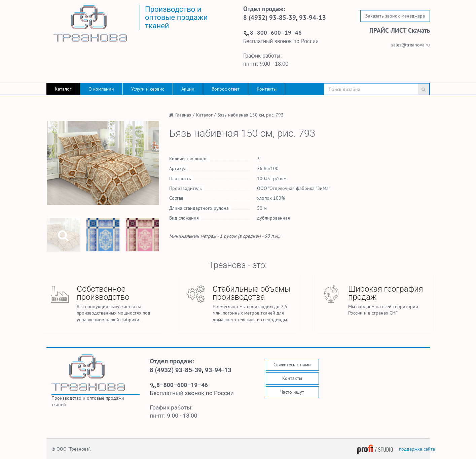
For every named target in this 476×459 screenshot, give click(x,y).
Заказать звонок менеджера (395, 16)
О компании (101, 89)
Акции (188, 89)
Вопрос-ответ (226, 89)
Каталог (63, 89)
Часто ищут (292, 392)
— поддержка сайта (396, 449)
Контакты (267, 89)
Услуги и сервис (148, 89)
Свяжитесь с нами (292, 365)
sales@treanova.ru (411, 45)
